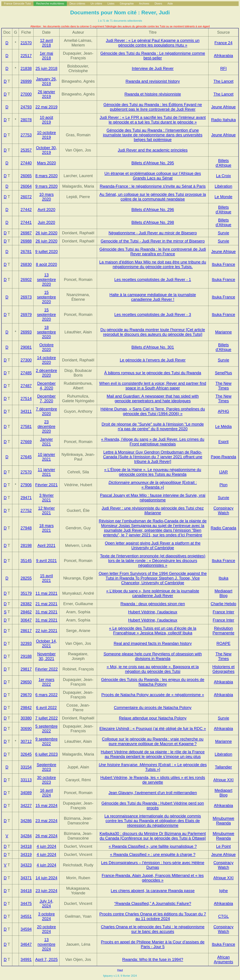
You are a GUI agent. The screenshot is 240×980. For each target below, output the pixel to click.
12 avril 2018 (46, 43)
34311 (26, 411)
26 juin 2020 (46, 233)
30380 (26, 718)
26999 (26, 81)
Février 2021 (46, 485)
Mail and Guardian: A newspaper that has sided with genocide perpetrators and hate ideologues (153, 398)
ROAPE (223, 643)
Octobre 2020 (46, 347)
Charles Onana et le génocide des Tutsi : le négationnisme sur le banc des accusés (153, 929)
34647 (26, 944)
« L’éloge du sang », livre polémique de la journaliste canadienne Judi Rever (153, 593)
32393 (26, 643)
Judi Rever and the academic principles (153, 150)
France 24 (223, 43)
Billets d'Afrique (223, 163)
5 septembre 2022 (46, 729)
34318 (26, 846)
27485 (26, 373)
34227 (26, 805)
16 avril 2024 (46, 793)
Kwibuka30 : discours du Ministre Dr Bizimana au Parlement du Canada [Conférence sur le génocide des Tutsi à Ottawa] (153, 836)
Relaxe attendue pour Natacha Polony (153, 718)
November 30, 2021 (46, 656)
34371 (26, 878)
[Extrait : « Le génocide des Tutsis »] (153, 767)
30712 (26, 741)
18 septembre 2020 (46, 332)
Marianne (223, 332)
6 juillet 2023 (46, 754)
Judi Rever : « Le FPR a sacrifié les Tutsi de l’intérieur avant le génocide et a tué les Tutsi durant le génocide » (153, 120)
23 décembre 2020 (46, 426)
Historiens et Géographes (223, 669)
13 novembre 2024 (46, 944)
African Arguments (223, 959)
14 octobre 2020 (46, 360)
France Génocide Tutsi (17, 4)
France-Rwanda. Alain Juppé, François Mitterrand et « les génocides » (153, 878)
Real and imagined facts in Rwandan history (153, 643)
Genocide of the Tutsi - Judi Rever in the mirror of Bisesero (153, 241)
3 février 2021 (46, 498)
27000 (26, 94)
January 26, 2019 (46, 81)
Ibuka (223, 578)
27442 (26, 210)
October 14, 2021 (46, 643)
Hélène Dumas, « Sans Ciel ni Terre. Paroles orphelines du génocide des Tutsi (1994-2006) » (153, 411)
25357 (26, 150)
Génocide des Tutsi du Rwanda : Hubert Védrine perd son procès (153, 805)
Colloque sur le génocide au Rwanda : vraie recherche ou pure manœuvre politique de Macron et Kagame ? (153, 741)
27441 (26, 222)
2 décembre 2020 (46, 373)
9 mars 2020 (46, 186)
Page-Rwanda (223, 457)
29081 (26, 347)
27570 (26, 472)
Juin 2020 (46, 222)
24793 (26, 107)
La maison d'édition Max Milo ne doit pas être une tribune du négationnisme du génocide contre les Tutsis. (153, 264)
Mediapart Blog (223, 593)
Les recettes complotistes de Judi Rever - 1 (153, 279)
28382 (26, 604)
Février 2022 (46, 669)
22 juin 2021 (46, 631)
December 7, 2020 (46, 398)
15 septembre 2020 (46, 297)
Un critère (96, 4)
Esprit (223, 442)
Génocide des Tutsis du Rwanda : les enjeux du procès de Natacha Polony (153, 682)
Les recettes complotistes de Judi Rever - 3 (153, 314)
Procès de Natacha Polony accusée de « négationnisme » (153, 695)
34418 (26, 891)
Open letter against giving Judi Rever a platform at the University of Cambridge (153, 545)
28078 (26, 120)
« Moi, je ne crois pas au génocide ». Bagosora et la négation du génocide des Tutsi (153, 669)
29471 (26, 498)
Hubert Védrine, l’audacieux (153, 612)
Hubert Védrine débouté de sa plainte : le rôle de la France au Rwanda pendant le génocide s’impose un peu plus (153, 754)
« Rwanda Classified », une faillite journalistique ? (153, 846)
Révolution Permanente (223, 631)
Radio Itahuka (223, 120)
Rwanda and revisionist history (153, 81)
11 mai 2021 (46, 593)
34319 (26, 854)
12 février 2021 (46, 510)
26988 (26, 241)
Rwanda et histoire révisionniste (153, 94)
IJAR (223, 472)
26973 (26, 297)
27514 (26, 398)
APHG (223, 411)
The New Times (223, 386)
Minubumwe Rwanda (223, 821)
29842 (26, 708)
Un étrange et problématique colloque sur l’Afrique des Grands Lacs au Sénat (153, 176)
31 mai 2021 (46, 612)
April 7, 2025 (46, 959)
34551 (26, 916)
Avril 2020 (46, 210)
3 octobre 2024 (46, 916)
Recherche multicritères (50, 4)
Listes (111, 4)
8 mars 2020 (46, 176)
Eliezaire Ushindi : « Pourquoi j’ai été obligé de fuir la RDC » (153, 729)
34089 (26, 793)
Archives (144, 4)
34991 (26, 959)
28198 (26, 545)
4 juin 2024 (46, 846)
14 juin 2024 (46, 878)
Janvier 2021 (46, 442)
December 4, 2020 (46, 386)
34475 (26, 903)
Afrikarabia (223, 56)
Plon (223, 485)
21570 (26, 43)
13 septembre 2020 (46, 279)
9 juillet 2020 (46, 251)
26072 (26, 197)
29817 (26, 669)
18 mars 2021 (46, 528)
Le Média (223, 426)
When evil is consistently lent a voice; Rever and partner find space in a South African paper (153, 386)
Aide (170, 4)
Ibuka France (223, 264)
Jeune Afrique (223, 107)
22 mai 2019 (46, 107)
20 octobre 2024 (46, 929)
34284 (26, 836)
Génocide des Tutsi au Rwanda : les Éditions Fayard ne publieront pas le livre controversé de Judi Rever (153, 107)
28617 (26, 631)
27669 (26, 442)
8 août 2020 (46, 264)
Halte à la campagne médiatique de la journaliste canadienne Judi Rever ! (153, 297)
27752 (26, 510)
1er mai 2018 (46, 56)
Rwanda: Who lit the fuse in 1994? (153, 959)
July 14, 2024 (46, 903)
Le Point (223, 846)
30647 (26, 620)
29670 (26, 695)
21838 (26, 68)
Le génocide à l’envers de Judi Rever (153, 360)
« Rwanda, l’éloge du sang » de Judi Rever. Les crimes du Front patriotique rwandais (153, 442)
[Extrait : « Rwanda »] (153, 485)
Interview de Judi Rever (153, 68)
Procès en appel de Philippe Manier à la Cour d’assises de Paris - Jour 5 (153, 944)
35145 (26, 561)
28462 (26, 612)
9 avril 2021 (46, 561)
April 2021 (46, 545)
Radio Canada (223, 528)
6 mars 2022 (46, 695)
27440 (26, 163)
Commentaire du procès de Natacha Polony (153, 708)
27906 (26, 485)
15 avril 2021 (46, 578)
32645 (26, 754)
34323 (26, 865)
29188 (26, 656)
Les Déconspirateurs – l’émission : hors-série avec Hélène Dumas (153, 865)
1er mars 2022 (46, 682)
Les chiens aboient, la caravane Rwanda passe (153, 891)
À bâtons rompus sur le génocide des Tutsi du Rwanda (153, 373)
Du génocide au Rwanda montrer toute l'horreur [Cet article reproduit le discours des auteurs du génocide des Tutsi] (153, 332)
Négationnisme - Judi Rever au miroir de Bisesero (153, 233)
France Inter (223, 612)
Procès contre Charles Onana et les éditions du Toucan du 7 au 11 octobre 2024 (153, 916)
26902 (26, 279)
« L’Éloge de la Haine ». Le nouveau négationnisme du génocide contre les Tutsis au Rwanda (153, 472)
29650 (26, 682)
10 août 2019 (46, 120)
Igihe (223, 891)
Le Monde (223, 197)
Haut (120, 970)
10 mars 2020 (46, 197)
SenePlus (223, 373)
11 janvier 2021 (46, 472)
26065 (26, 176)
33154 (26, 767)
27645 (26, 457)
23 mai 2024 (46, 821)
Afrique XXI (223, 780)
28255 (26, 578)
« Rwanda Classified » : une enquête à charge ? (153, 854)
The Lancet (223, 81)
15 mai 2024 (46, 805)
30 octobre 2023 (46, 780)
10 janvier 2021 (46, 457)
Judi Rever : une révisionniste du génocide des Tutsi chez (153, 510)
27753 (26, 135)
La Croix (223, 176)
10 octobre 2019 (46, 135)
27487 (26, 386)
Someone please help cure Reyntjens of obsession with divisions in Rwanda (153, 656)
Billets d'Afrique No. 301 (153, 347)
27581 (26, 426)
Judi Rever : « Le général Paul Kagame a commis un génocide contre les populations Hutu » (153, 43)
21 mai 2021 (46, 604)
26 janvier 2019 (46, 94)
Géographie (127, 4)
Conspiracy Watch (223, 510)
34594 (26, 929)
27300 (26, 360)
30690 (26, 729)
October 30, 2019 (46, 150)
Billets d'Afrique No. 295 (153, 163)
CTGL (223, 916)
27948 (26, 528)
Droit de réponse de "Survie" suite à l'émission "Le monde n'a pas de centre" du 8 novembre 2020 (153, 426)
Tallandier (223, 767)
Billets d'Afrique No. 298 (153, 222)
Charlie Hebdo (223, 604)
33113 (26, 780)
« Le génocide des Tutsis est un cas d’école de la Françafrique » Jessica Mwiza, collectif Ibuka (153, 631)
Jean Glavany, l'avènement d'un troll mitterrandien (153, 793)
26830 (26, 264)
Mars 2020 (46, 163)
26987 (26, 233)
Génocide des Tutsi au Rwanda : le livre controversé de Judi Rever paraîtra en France (153, 251)
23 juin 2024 (46, 891)
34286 (26, 821)
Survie (223, 233)
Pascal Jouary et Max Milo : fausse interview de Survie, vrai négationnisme (153, 498)
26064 (26, 186)
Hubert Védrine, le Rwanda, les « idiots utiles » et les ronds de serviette (153, 780)
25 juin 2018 (46, 68)
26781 (26, 251)
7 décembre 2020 (46, 411)
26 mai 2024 (46, 836)
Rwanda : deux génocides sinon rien (153, 604)
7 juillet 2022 (46, 718)
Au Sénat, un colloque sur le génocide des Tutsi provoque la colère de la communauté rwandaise (153, 197)
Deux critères (77, 4)
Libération (223, 186)
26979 (26, 314)
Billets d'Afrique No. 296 (153, 210)
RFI (223, 68)
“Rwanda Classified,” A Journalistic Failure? (153, 903)
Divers (158, 4)
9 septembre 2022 (46, 741)
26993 (26, 332)
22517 (26, 56)
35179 (26, 593)
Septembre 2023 (46, 767)
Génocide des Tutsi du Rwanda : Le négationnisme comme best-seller (153, 56)
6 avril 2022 (46, 708)
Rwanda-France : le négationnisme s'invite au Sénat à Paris (153, 186)
